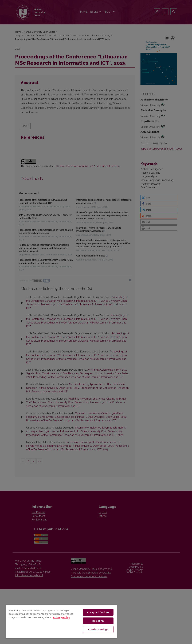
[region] (61, 622)
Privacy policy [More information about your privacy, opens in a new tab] (61, 617)
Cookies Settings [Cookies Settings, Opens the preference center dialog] (98, 629)
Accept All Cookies (98, 612)
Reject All (98, 621)
